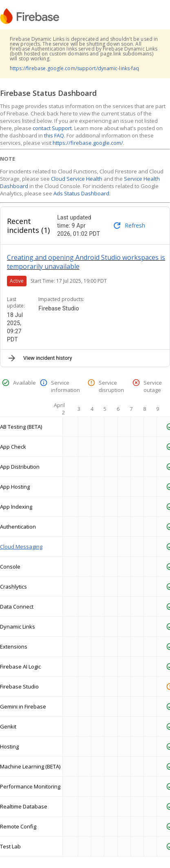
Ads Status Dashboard (81, 193)
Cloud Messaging (21, 547)
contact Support (52, 128)
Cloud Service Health (77, 179)
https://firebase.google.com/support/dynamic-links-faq (74, 68)
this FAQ (54, 135)
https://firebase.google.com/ (88, 143)
